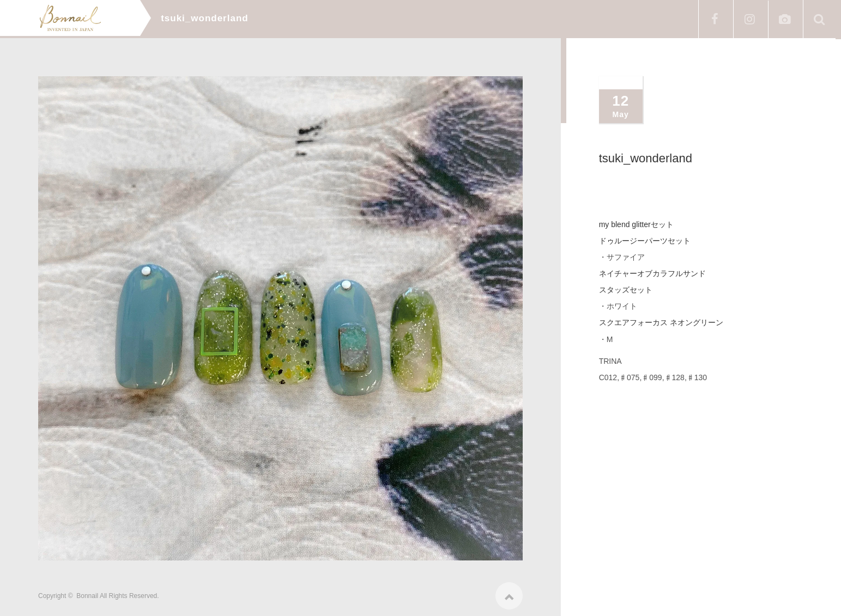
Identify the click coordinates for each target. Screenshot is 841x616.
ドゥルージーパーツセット (645, 241)
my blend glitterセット (636, 224)
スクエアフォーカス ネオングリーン (661, 322)
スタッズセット (626, 290)
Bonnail (87, 593)
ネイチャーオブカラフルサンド (652, 273)
